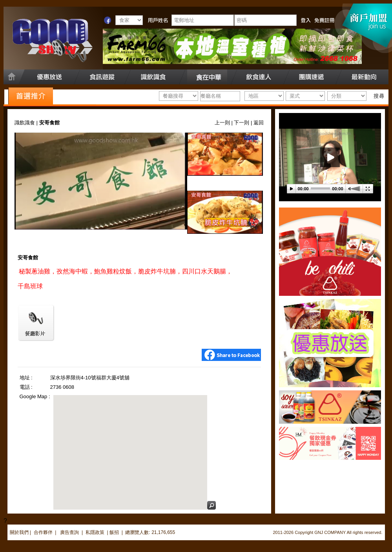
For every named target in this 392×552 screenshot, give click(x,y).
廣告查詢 (70, 532)
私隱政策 (95, 532)
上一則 (222, 123)
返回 (259, 123)
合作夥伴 (43, 532)
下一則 (242, 123)
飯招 (114, 532)
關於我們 (19, 532)
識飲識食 (25, 123)
